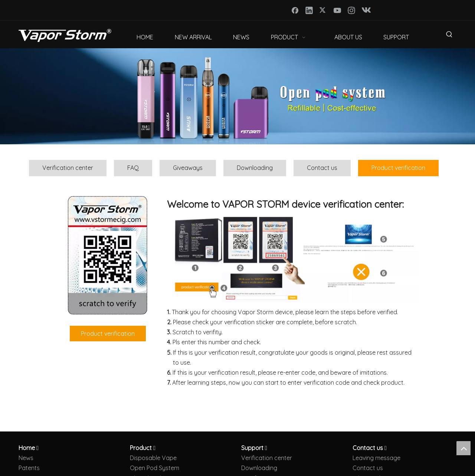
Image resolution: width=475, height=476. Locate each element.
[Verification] (293, 258)
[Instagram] (351, 10)
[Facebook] (295, 10)
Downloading (255, 168)
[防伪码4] (108, 255)
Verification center (68, 168)
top (463, 448)
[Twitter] (323, 10)
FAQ (133, 168)
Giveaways (188, 168)
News (26, 458)
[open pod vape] (237, 96)
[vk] (366, 10)
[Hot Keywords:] (449, 36)
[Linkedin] (309, 10)
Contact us (322, 168)
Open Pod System (155, 468)
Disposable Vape (153, 458)
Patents (29, 468)
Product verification (398, 168)
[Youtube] (337, 10)
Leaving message (376, 458)
